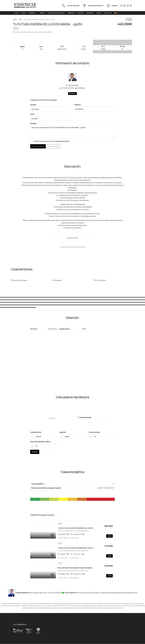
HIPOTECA (80, 13)
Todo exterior (101, 280)
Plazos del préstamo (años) (40, 442)
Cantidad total (36, 432)
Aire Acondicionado (20, 280)
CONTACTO (108, 13)
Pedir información (38, 146)
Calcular (35, 452)
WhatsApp (81, 88)
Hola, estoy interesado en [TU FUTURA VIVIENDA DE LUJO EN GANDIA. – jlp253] (72, 132)
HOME (16, 13)
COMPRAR (32, 13)
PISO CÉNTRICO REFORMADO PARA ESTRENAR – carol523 (79, 568)
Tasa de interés (94, 432)
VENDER (42, 13)
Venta (16, 28)
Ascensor (58, 280)
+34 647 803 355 (73, 6)
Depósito (63, 432)
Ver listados (72, 94)
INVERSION (71, 13)
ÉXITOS (23, 13)
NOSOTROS (90, 13)
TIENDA (99, 13)
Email (32, 114)
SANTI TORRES (64, 538)
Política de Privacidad (62, 141)
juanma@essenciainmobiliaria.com (125, 593)
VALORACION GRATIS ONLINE (56, 13)
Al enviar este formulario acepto (50, 141)
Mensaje (33, 123)
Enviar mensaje (53, 146)
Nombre (33, 105)
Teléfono (77, 105)
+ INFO (109, 536)
